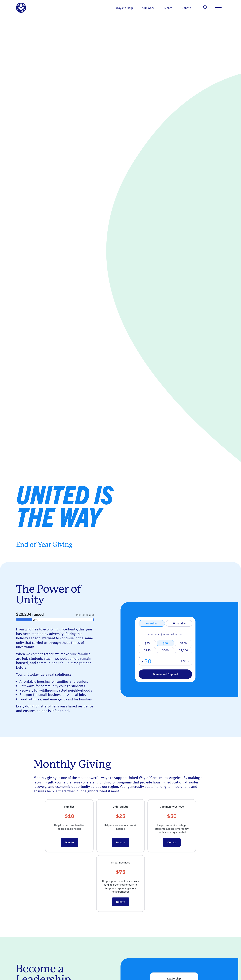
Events (168, 8)
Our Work (148, 8)
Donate (186, 8)
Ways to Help (124, 8)
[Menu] (218, 8)
